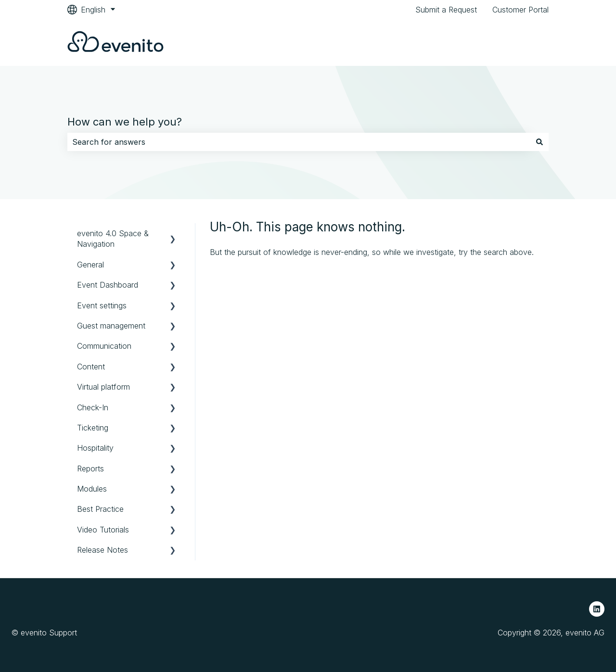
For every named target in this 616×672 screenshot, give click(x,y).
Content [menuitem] (91, 367)
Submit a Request (446, 10)
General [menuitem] (90, 265)
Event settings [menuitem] (102, 305)
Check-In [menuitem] (93, 407)
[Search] (539, 142)
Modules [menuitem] (92, 489)
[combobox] (299, 142)
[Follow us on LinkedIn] (597, 609)
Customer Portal (520, 10)
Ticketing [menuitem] (93, 428)
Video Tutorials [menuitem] (103, 530)
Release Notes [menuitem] (103, 550)
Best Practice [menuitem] (100, 509)
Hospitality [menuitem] (95, 448)
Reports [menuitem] (90, 469)
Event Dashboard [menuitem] (108, 285)
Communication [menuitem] (104, 346)
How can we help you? (125, 122)
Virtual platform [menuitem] (103, 387)
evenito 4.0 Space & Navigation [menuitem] (113, 239)
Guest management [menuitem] (111, 326)
